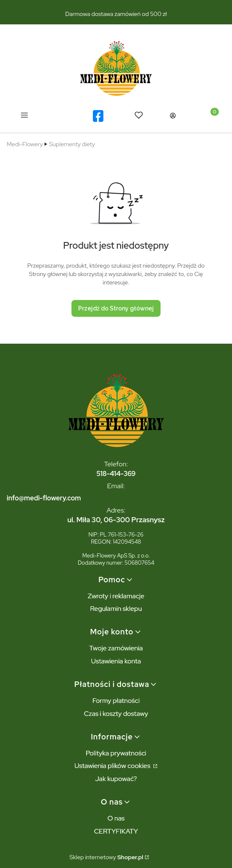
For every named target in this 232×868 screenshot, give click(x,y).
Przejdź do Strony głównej (116, 308)
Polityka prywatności (116, 753)
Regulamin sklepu (116, 609)
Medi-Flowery (25, 144)
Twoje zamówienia (116, 648)
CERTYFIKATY (116, 831)
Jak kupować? (116, 779)
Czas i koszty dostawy (116, 714)
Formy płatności (116, 701)
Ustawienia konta (116, 661)
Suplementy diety (72, 144)
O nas (116, 818)
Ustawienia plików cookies (113, 766)
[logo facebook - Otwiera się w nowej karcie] (98, 116)
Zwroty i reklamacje (116, 596)
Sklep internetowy (106, 857)
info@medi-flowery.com (44, 498)
